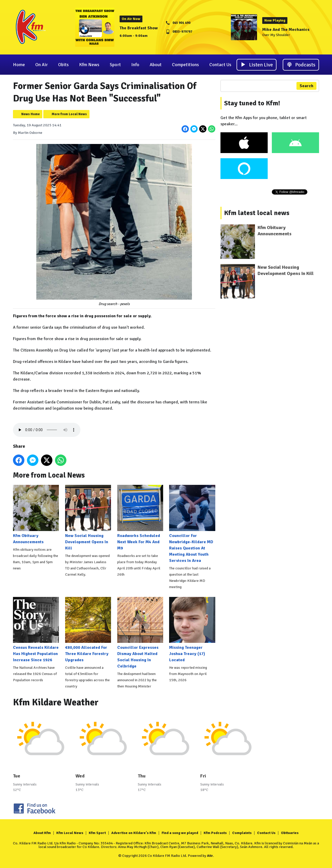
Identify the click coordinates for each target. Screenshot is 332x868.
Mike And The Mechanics (286, 30)
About (156, 65)
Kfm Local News (70, 833)
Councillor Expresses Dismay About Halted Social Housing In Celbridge (140, 633)
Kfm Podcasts (215, 833)
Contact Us (220, 65)
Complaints (242, 833)
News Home (30, 114)
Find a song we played (180, 833)
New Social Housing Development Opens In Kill (88, 518)
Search (306, 86)
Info (135, 65)
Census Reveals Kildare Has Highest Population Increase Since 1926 (36, 630)
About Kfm (42, 833)
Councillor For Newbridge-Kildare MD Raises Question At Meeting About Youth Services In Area (192, 524)
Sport (115, 65)
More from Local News (69, 114)
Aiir (210, 856)
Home (19, 65)
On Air (41, 65)
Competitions (185, 65)
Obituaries (290, 833)
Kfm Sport (97, 833)
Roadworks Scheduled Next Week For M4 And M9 (140, 518)
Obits (63, 65)
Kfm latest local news (257, 213)
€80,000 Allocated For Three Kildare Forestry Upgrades (88, 630)
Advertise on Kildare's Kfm (134, 833)
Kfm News (89, 65)
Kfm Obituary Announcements (36, 515)
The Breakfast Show (139, 28)
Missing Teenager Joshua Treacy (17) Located (192, 630)
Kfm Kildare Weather (56, 702)
